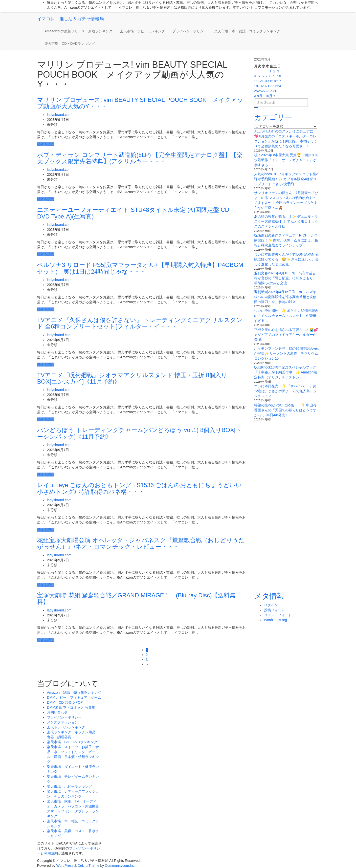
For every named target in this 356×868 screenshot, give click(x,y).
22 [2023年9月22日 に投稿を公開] (271, 86)
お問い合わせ (57, 712)
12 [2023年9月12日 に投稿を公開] (260, 81)
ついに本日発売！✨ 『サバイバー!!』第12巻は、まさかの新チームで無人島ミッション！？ (286, 391)
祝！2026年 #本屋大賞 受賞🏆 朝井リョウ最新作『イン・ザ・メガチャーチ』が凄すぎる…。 (286, 160)
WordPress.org (276, 620)
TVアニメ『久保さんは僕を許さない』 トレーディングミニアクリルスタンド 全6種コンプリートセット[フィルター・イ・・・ (140, 323)
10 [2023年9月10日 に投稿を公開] (279, 76)
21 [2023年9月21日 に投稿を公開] (267, 86)
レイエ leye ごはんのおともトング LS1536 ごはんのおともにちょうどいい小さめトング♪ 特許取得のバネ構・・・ (139, 488)
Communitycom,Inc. (120, 866)
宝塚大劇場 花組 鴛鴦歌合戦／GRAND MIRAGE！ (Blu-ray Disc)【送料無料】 (136, 598)
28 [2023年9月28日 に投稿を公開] (267, 91)
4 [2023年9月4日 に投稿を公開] (255, 76)
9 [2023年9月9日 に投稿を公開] (274, 76)
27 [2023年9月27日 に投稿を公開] (264, 91)
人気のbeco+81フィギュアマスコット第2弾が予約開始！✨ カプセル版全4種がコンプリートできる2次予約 (286, 179)
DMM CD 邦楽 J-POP (65, 702)
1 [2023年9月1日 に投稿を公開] (270, 71)
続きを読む (46, 144)
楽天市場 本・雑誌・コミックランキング (247, 31)
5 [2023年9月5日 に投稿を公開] (259, 76)
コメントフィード (278, 615)
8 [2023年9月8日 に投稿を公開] (270, 76)
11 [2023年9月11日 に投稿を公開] (256, 81)
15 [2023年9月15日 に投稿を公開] (271, 81)
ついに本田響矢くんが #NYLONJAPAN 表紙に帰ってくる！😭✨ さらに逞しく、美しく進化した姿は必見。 (287, 259)
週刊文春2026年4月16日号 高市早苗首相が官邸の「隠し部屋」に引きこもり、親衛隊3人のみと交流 (285, 278)
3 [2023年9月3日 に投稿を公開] (278, 71)
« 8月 (258, 96)
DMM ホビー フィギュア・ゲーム (74, 697)
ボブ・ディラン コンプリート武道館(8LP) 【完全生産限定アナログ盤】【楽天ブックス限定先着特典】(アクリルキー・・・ (140, 158)
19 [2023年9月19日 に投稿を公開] (260, 86)
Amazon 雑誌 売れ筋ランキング (76, 693)
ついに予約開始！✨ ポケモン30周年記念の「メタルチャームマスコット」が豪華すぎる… (286, 316)
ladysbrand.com (59, 115)
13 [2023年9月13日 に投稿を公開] (264, 81)
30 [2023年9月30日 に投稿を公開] (275, 91)
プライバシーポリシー (190, 31)
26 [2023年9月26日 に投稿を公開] (260, 91)
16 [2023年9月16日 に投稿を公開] (275, 81)
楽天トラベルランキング (66, 727)
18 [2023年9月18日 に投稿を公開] (256, 86)
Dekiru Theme (89, 866)
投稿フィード (274, 610)
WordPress (65, 866)
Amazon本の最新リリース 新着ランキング (78, 31)
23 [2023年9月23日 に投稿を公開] (275, 86)
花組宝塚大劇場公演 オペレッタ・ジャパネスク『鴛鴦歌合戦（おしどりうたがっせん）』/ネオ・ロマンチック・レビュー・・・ (141, 543)
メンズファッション (63, 722)
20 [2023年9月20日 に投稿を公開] (264, 86)
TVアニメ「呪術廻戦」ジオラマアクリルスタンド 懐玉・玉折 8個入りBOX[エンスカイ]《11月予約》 (132, 378)
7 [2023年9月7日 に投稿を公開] (267, 76)
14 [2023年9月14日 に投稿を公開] (267, 81)
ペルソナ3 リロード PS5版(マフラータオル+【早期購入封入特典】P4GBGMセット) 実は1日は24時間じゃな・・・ (140, 268)
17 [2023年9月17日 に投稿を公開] (279, 81)
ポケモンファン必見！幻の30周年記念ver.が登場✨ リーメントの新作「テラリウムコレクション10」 (287, 353)
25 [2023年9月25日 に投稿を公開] (256, 91)
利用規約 (51, 853)
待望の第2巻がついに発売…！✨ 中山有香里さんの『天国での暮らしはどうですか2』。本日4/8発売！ (285, 410)
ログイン (271, 605)
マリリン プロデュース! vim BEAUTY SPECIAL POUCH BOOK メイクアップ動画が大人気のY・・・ (140, 103)
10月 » (270, 96)
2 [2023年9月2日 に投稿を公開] (274, 71)
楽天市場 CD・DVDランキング (70, 43)
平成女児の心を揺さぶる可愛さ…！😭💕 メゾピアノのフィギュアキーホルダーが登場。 (286, 335)
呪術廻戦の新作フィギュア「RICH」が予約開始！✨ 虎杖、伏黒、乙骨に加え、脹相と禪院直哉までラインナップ (286, 240)
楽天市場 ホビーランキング (142, 31)
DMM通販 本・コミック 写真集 (71, 707)
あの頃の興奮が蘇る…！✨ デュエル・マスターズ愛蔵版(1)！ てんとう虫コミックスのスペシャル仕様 (286, 221)
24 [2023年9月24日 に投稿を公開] (279, 86)
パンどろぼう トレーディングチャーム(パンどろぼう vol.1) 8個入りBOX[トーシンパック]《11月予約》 (139, 433)
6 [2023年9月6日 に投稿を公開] (263, 76)
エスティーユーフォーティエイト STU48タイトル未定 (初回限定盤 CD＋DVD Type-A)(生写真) (136, 213)
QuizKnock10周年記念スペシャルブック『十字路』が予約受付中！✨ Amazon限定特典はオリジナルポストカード (286, 372)
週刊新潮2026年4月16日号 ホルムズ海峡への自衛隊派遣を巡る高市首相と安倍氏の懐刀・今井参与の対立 (285, 297)
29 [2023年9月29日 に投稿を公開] (271, 91)
